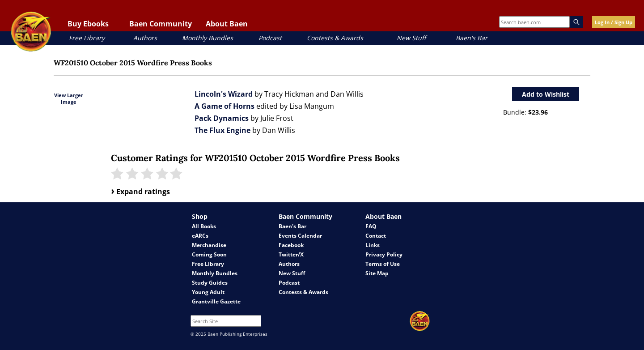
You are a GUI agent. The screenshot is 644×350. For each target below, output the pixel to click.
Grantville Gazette (216, 301)
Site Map (377, 273)
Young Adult (208, 292)
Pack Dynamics (222, 118)
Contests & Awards (335, 38)
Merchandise (209, 245)
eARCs (200, 236)
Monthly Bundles (208, 38)
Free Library (87, 38)
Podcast (270, 38)
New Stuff (411, 38)
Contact (376, 236)
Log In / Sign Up (614, 22)
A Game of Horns (225, 106)
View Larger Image (69, 98)
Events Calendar (300, 236)
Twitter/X (291, 254)
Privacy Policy (384, 254)
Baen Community (161, 24)
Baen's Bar (472, 38)
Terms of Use (383, 264)
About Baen (227, 24)
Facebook (291, 245)
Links (373, 245)
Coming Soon (209, 254)
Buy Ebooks (88, 24)
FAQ (371, 226)
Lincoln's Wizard (224, 94)
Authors (145, 38)
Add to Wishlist (546, 94)
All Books (204, 226)
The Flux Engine (222, 130)
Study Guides (210, 283)
